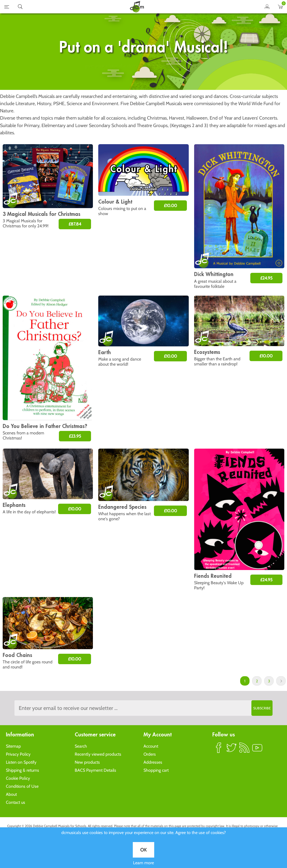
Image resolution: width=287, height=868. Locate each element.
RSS (244, 750)
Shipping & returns (22, 770)
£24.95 (266, 278)
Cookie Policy (18, 778)
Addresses (153, 762)
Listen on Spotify (21, 762)
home (137, 7)
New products (87, 762)
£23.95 (75, 436)
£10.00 (170, 206)
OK (143, 179)
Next (281, 681)
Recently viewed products (98, 754)
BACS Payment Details (95, 770)
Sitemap (13, 746)
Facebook (219, 750)
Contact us (16, 802)
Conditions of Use (22, 786)
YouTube (257, 750)
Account (151, 746)
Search (81, 746)
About (11, 794)
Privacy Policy (18, 754)
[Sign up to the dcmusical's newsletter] (144, 708)
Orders (150, 754)
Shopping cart (156, 770)
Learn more (143, 192)
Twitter (232, 750)
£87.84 (75, 224)
